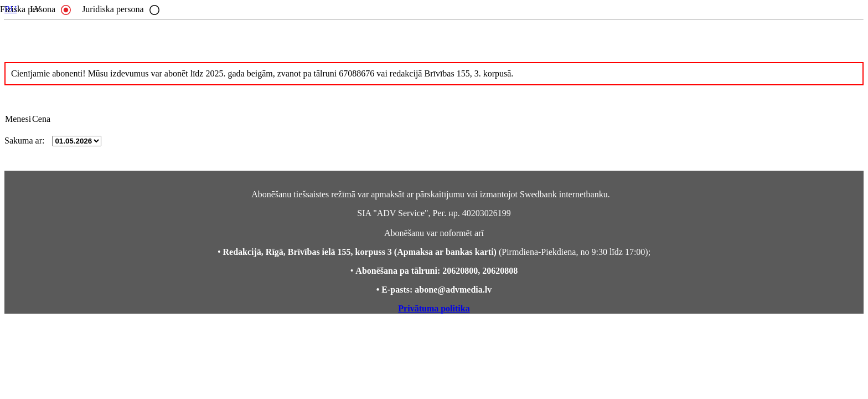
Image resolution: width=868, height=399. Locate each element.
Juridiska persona (121, 9)
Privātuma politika (434, 308)
